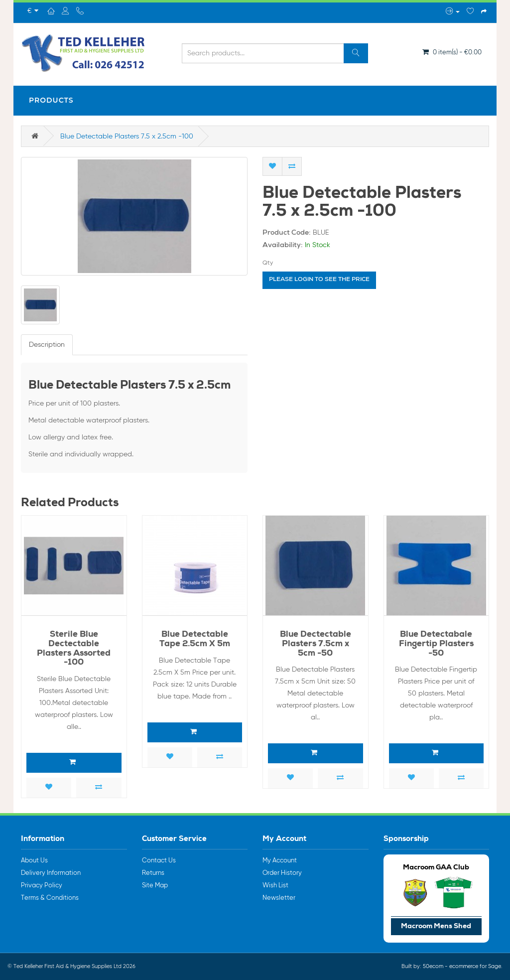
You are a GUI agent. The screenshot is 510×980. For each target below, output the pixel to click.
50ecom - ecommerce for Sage (462, 966)
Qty (268, 263)
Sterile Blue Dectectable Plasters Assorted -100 (74, 649)
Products (51, 100)
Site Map (155, 886)
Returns (153, 873)
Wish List (275, 886)
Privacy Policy (42, 886)
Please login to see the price (319, 280)
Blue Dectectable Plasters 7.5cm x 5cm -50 (316, 644)
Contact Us (159, 861)
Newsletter (279, 898)
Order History (282, 873)
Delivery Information (51, 873)
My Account (280, 861)
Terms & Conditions (50, 898)
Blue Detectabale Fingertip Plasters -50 (436, 644)
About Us (34, 861)
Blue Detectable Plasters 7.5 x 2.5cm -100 (127, 137)
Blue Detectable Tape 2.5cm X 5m (195, 640)
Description (47, 345)
